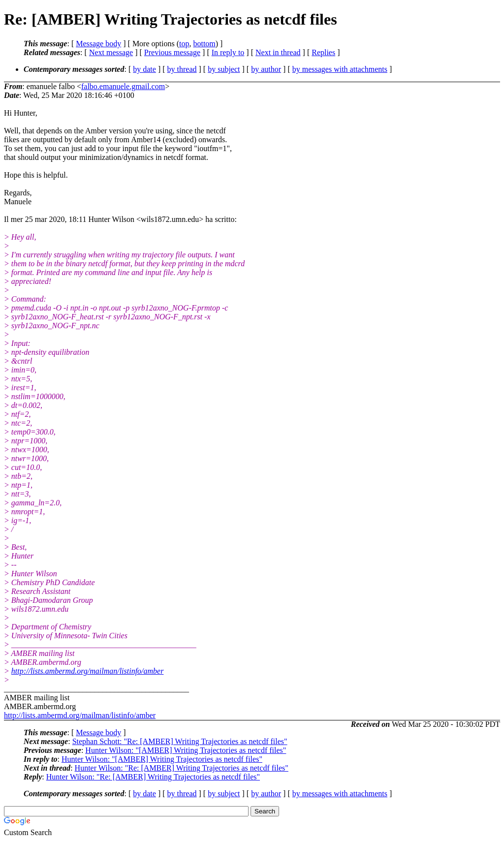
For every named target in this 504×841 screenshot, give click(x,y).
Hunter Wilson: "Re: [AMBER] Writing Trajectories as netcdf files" (182, 768)
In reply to (228, 52)
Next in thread (278, 52)
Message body (98, 44)
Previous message (172, 52)
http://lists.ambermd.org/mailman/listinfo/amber (88, 671)
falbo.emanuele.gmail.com (123, 86)
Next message (111, 52)
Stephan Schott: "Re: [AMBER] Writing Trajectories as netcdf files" (180, 741)
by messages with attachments (340, 69)
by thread (182, 69)
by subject (224, 69)
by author (266, 69)
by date (144, 69)
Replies (323, 52)
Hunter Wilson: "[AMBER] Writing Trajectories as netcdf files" (186, 750)
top (184, 44)
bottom (204, 44)
